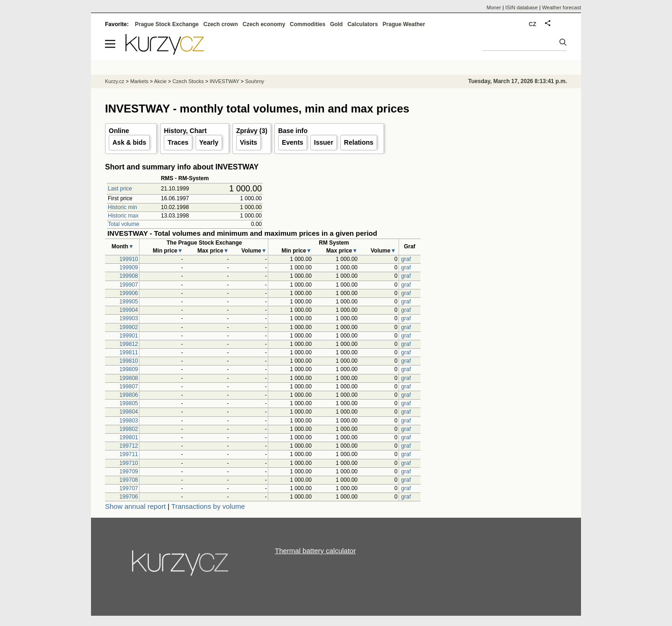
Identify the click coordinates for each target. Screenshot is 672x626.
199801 (129, 437)
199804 (129, 412)
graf (406, 259)
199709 (129, 471)
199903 (129, 318)
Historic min (122, 207)
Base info (293, 131)
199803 (129, 421)
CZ (532, 24)
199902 (129, 327)
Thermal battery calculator (315, 551)
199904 (129, 310)
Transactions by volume (208, 506)
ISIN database (522, 7)
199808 (129, 378)
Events (293, 142)
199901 (129, 336)
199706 (129, 497)
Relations (359, 142)
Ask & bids (129, 142)
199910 (129, 259)
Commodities (308, 24)
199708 (129, 480)
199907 (129, 285)
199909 (129, 267)
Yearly (209, 142)
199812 (129, 344)
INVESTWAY (224, 81)
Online (119, 131)
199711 (129, 454)
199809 (129, 369)
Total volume (123, 224)
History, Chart (185, 131)
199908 (129, 276)
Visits (248, 142)
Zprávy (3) (252, 131)
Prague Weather (404, 24)
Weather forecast (561, 7)
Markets (139, 81)
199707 (129, 488)
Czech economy (264, 24)
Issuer (324, 142)
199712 (129, 446)
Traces (178, 142)
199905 (129, 302)
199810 (129, 361)
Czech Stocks (188, 81)
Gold (336, 24)
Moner (494, 7)
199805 (129, 403)
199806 (129, 395)
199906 (129, 293)
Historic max (123, 216)
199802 (129, 429)
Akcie (160, 81)
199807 (129, 387)
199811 (129, 352)
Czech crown (221, 24)
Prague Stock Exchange (167, 24)
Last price (120, 189)
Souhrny (255, 81)
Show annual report (135, 506)
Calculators (362, 24)
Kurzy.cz (115, 81)
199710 (129, 463)
